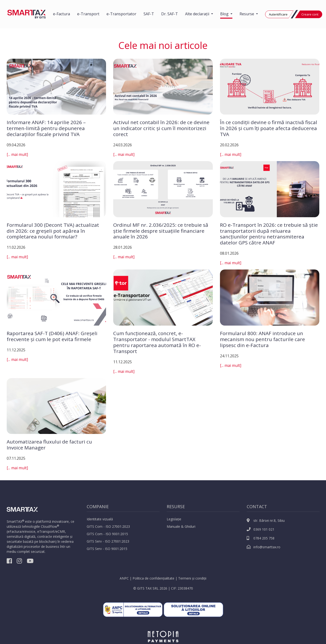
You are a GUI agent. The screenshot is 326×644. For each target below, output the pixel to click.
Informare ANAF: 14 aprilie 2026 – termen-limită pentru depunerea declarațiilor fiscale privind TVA (46, 128)
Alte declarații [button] (198, 14)
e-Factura (61, 14)
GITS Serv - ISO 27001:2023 (108, 541)
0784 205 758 (261, 538)
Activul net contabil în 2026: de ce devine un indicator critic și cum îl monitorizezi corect (161, 128)
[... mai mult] (17, 154)
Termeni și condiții (192, 578)
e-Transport (88, 14)
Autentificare (278, 14)
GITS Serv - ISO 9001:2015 (107, 549)
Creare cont (310, 14)
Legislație (174, 519)
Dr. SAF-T (170, 14)
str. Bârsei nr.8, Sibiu (266, 520)
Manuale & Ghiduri (181, 526)
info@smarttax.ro (264, 547)
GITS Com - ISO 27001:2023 (108, 526)
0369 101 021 (261, 529)
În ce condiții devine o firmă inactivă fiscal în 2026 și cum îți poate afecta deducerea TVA (269, 128)
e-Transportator (121, 14)
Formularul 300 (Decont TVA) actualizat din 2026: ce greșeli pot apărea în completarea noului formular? (53, 231)
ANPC (124, 578)
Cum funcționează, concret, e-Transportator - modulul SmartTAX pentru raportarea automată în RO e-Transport (157, 342)
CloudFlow (49, 526)
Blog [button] (225, 14)
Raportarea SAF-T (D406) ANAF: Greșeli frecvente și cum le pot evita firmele (52, 336)
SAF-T (149, 14)
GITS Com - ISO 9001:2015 (107, 534)
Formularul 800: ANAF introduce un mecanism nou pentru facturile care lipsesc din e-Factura (262, 339)
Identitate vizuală (100, 519)
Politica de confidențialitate (153, 578)
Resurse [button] (247, 14)
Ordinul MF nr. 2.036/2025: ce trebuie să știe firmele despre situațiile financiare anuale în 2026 (161, 231)
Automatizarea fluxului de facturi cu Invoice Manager (49, 445)
